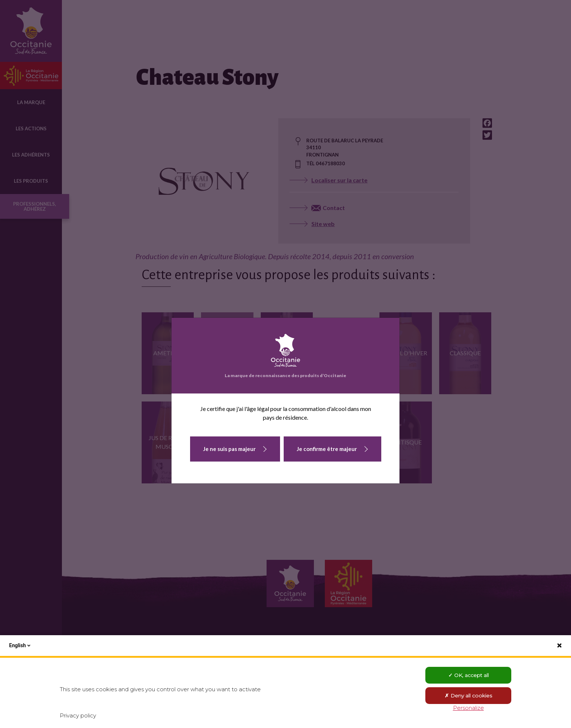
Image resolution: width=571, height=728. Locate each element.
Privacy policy (78, 715)
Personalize (468, 708)
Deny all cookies (468, 696)
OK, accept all (468, 675)
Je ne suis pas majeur (229, 449)
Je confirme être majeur (327, 449)
